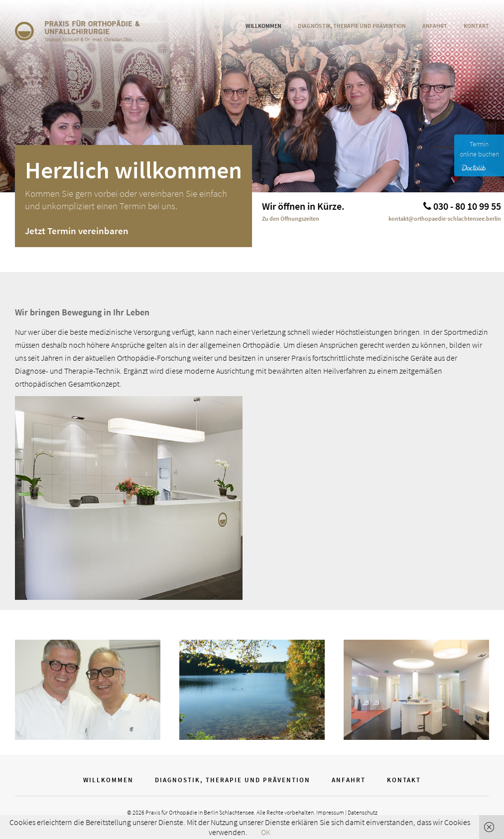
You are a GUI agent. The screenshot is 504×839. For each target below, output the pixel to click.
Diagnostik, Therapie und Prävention (352, 26)
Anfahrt (435, 26)
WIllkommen (263, 26)
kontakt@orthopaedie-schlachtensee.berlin (445, 218)
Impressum (330, 812)
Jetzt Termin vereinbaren (77, 231)
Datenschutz (363, 812)
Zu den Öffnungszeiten (291, 218)
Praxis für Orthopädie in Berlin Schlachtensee (200, 812)
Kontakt (476, 26)
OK (266, 832)
